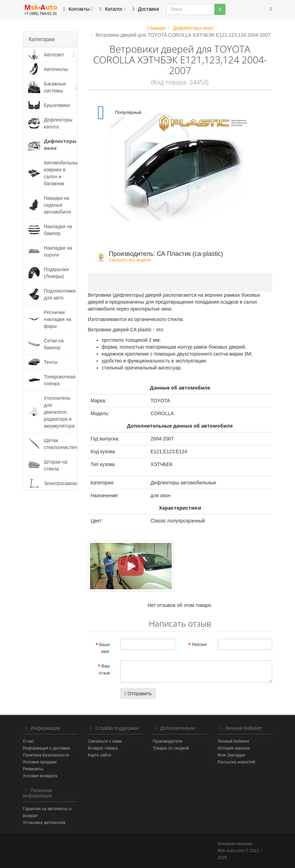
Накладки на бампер (58, 230)
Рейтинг (199, 645)
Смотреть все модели (130, 260)
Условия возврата (40, 776)
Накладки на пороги (58, 251)
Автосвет (54, 55)
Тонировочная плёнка (60, 380)
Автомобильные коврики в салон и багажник (62, 173)
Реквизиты (33, 769)
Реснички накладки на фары (58, 319)
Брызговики (57, 105)
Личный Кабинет (234, 741)
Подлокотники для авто (60, 294)
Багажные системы (55, 87)
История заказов (234, 748)
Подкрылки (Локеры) (56, 273)
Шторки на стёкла (56, 465)
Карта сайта (100, 755)
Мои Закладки (231, 755)
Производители (168, 741)
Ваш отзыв (104, 670)
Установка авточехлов (44, 823)
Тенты (51, 362)
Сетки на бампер (54, 344)
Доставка (144, 9)
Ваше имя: (104, 648)
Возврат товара (103, 748)
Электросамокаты (64, 483)
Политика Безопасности (46, 755)
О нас (28, 741)
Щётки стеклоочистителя (64, 444)
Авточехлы (56, 69)
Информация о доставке (47, 748)
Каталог (111, 9)
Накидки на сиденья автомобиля (57, 205)
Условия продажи (40, 762)
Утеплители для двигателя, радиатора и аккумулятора (59, 412)
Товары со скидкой (171, 748)
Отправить (138, 693)
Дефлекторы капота (58, 123)
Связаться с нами (105, 741)
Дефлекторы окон (60, 145)
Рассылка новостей (236, 762)
